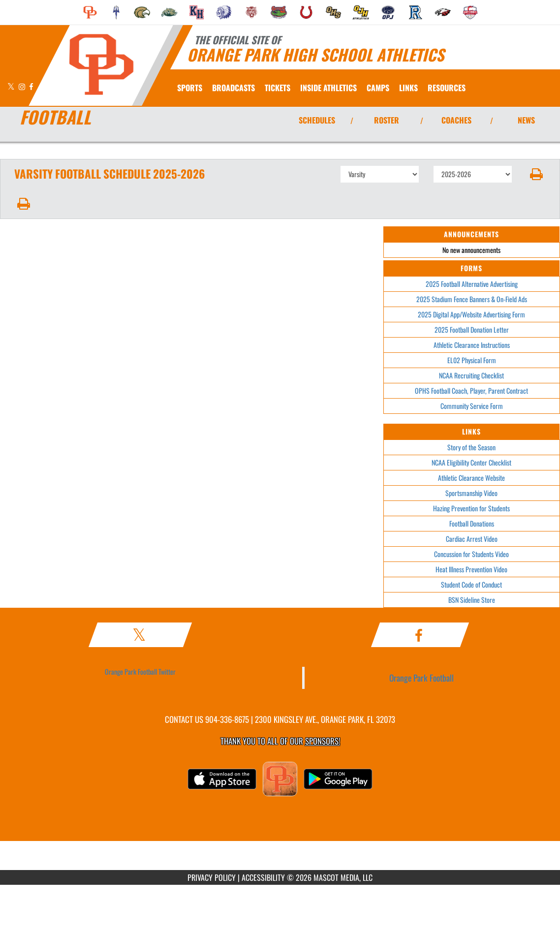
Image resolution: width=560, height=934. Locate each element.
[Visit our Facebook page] (31, 86)
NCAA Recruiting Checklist (471, 375)
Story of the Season (471, 447)
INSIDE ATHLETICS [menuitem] (328, 88)
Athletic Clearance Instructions (472, 345)
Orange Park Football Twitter (140, 671)
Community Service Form (472, 406)
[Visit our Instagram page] (23, 86)
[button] (536, 174)
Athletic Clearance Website (471, 478)
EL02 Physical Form (472, 360)
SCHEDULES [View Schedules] (317, 120)
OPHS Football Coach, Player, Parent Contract (471, 390)
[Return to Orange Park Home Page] (101, 64)
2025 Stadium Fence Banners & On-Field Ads (472, 299)
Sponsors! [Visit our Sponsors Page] (323, 741)
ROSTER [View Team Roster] (387, 120)
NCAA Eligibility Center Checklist (471, 462)
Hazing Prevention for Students (471, 508)
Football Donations (472, 523)
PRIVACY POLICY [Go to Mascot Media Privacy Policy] (212, 877)
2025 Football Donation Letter (472, 329)
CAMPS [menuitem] (378, 88)
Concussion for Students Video (471, 554)
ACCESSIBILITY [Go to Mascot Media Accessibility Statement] (263, 877)
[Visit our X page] (12, 86)
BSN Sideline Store (472, 600)
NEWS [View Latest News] (526, 120)
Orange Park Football (421, 678)
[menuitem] (90, 12)
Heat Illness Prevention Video (471, 569)
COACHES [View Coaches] (456, 120)
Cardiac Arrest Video (472, 539)
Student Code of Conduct (471, 584)
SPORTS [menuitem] (190, 88)
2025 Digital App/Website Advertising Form (471, 314)
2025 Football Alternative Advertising (472, 284)
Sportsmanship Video (471, 493)
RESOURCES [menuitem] (447, 88)
